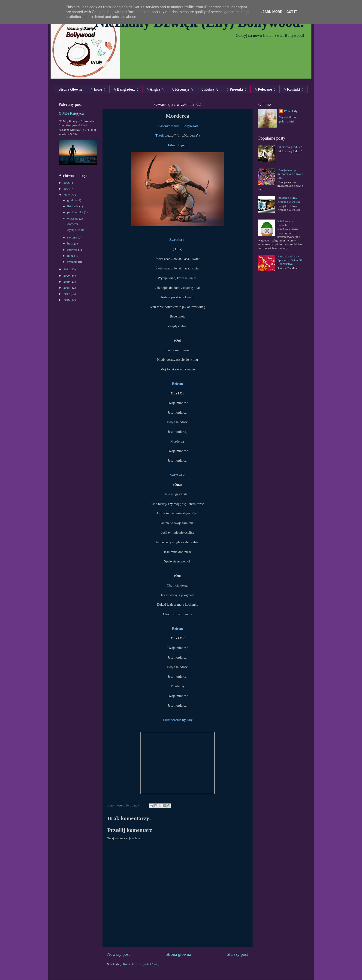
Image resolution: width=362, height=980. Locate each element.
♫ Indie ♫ (98, 89)
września (73, 218)
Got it (292, 12)
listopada (73, 206)
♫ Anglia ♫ (155, 89)
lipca (71, 243)
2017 (67, 294)
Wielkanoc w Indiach (285, 223)
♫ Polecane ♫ (265, 89)
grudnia (72, 200)
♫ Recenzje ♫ (182, 89)
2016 (67, 300)
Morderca (72, 224)
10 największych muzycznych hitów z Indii (290, 174)
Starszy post (237, 954)
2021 (67, 269)
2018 (67, 288)
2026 (67, 183)
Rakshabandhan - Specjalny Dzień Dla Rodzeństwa (290, 260)
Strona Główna (71, 89)
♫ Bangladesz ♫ (126, 89)
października (75, 212)
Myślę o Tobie (75, 230)
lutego (71, 256)
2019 (67, 282)
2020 (67, 276)
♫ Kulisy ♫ (209, 89)
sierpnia (72, 237)
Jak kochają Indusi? (290, 147)
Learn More (271, 12)
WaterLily (291, 111)
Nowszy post (118, 954)
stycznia (73, 262)
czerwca (73, 250)
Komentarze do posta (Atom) (141, 964)
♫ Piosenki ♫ (236, 89)
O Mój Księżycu (71, 113)
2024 (67, 189)
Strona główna (178, 954)
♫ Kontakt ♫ (294, 89)
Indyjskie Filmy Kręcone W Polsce (289, 200)
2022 (67, 195)
